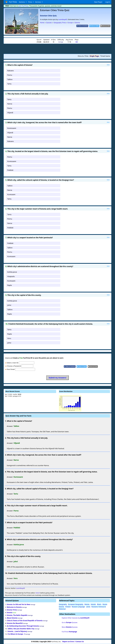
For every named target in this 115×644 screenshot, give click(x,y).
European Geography (76, 604)
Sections (22, 2)
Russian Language (78, 607)
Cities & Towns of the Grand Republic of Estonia (25, 621)
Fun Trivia (11, 2)
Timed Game (105, 56)
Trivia (30, 2)
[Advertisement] (57, 49)
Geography (63, 604)
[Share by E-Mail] (105, 26)
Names (87, 604)
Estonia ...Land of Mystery (17, 631)
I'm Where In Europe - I (16, 634)
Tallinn (10, 79)
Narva (10, 104)
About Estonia (12, 618)
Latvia (88, 607)
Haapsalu (11, 276)
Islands (93, 604)
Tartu (9, 84)
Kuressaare (12, 128)
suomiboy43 (63, 19)
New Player (98, 2)
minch (38, 593)
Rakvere (11, 71)
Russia (105, 604)
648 (77, 42)
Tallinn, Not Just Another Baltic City (21, 629)
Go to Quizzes (70, 622)
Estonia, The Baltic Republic (17, 615)
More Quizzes (70, 627)
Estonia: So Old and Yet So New (18, 604)
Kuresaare (11, 194)
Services (38, 2)
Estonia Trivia (12, 610)
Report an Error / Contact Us (73, 642)
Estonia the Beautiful (15, 623)
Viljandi (10, 113)
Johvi (9, 305)
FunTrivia (69, 632)
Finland (68, 607)
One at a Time (83, 56)
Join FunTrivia (24, 6)
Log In (108, 2)
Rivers (99, 604)
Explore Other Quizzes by (76, 618)
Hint (108, 65)
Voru (9, 338)
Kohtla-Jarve (12, 272)
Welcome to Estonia (14, 607)
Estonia (10, 613)
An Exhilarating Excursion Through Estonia (23, 626)
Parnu (10, 75)
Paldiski (10, 170)
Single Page (94, 56)
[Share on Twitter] (94, 26)
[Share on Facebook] (82, 26)
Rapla (10, 285)
